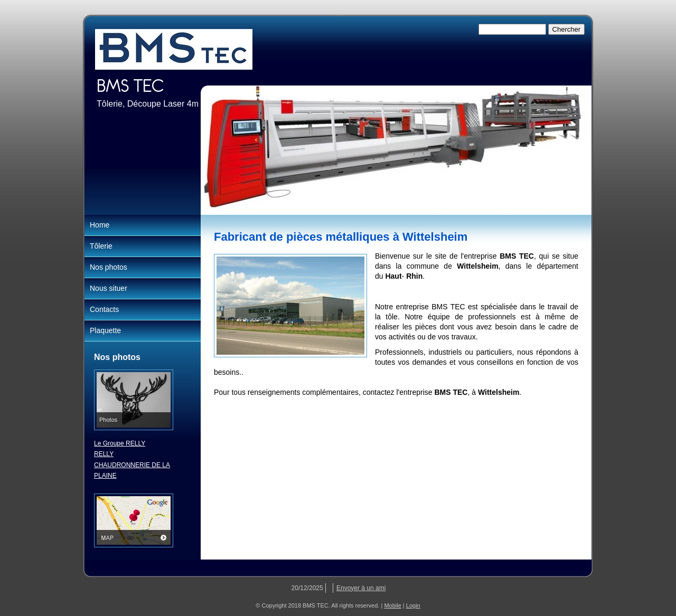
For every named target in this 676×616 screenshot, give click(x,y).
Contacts (104, 309)
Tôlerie (101, 246)
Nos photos (109, 267)
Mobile (392, 605)
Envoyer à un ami (361, 588)
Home (100, 225)
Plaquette (105, 330)
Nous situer (109, 288)
